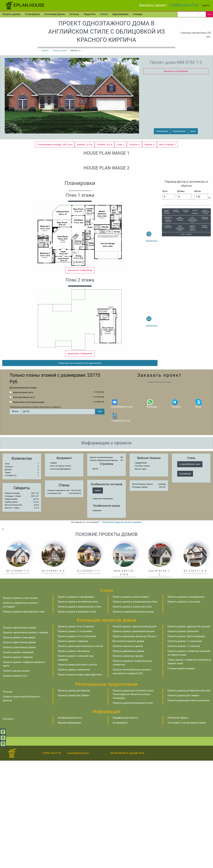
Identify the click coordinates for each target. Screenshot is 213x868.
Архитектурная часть (23, 500)
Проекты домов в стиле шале (184, 709)
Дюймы (181, 289)
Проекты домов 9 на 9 (15, 783)
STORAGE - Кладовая (205, 316)
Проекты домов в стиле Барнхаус (186, 704)
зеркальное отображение (176, 71)
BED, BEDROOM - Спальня (180, 317)
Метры (198, 289)
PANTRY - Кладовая (195, 310)
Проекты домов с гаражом (18, 765)
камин (98, 598)
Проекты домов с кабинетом (74, 777)
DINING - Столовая (176, 309)
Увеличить (152, 330)
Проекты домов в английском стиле (78, 709)
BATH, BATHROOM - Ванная (205, 310)
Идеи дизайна (120, 14)
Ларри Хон (89, 14)
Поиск (210, 14)
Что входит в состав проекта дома (187, 830)
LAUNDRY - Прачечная (168, 324)
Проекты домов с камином (73, 749)
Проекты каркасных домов (128, 754)
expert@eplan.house (122, 511)
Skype (199, 511)
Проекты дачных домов (16, 778)
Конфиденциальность (70, 825)
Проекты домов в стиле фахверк (76, 704)
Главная (45, 51)
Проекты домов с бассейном (74, 758)
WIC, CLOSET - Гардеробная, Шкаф (180, 326)
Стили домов (32, 14)
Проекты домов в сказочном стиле (132, 714)
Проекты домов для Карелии (74, 798)
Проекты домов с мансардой (19, 745)
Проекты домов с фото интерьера (186, 744)
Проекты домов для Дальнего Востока (189, 798)
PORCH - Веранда (205, 324)
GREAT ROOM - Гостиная (167, 310)
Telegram (176, 511)
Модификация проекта (125, 825)
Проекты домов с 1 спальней (184, 754)
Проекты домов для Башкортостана (133, 810)
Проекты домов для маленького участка (80, 754)
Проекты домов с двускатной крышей (189, 734)
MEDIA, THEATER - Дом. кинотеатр (192, 326)
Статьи (104, 14)
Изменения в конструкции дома (29, 509)
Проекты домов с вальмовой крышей (134, 739)
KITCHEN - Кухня (186, 309)
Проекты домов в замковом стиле (77, 719)
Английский (185, 581)
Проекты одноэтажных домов (20, 735)
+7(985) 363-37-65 (184, 5)
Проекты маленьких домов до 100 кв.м (135, 744)
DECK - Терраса (186, 332)
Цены (193, 131)
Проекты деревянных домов (129, 758)
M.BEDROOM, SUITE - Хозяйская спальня (168, 317)
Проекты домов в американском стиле (79, 714)
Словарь (138, 14)
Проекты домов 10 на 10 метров (76, 734)
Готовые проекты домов (181, 776)
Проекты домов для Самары (183, 803)
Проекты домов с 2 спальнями (185, 749)
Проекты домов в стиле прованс (131, 704)
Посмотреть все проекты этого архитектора (80, 470)
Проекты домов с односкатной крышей (135, 734)
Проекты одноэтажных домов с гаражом (26, 740)
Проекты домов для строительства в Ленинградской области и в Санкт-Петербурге (133, 802)
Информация (179, 131)
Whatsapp (152, 511)
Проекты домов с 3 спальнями (75, 739)
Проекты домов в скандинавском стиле (135, 709)
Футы (165, 289)
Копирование (120, 830)
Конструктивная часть (24, 505)
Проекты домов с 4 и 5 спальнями (77, 744)
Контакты (8, 826)
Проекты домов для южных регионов (188, 808)
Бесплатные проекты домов (128, 749)
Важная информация (69, 830)
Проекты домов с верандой (18, 760)
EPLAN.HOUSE (25, 5)
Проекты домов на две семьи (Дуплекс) (80, 782)
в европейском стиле (190, 572)
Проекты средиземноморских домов (133, 719)
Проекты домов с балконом (183, 739)
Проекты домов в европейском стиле (24, 719)
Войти (206, 6)
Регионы (74, 14)
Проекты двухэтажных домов (19, 750)
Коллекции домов (55, 14)
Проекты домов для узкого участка (77, 772)
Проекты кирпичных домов (128, 763)
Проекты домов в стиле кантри (20, 705)
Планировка (162, 131)
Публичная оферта (178, 825)
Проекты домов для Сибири (73, 803)
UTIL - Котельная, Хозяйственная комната (193, 317)
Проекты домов (11, 14)
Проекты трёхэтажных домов (19, 755)
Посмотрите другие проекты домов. (122, 630)
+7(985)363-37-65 (121, 525)
